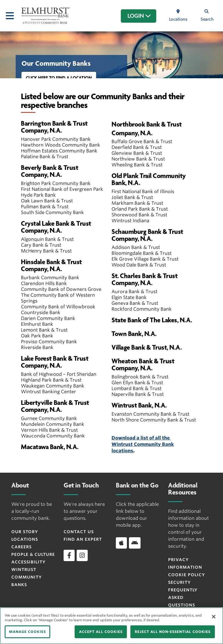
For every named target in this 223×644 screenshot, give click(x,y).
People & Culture (33, 554)
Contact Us (79, 532)
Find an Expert (83, 539)
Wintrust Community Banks (27, 577)
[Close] (214, 617)
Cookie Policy (187, 575)
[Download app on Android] (135, 543)
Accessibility (28, 562)
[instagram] (82, 555)
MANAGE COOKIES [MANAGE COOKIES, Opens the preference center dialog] (27, 632)
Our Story (25, 532)
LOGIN (139, 16)
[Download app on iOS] (121, 543)
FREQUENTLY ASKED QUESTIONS (183, 597)
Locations (25, 539)
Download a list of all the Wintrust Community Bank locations (143, 444)
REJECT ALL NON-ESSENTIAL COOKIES (173, 632)
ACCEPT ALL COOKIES (101, 632)
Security (179, 582)
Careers (21, 547)
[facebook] (69, 555)
